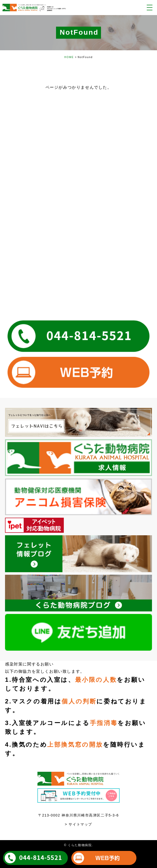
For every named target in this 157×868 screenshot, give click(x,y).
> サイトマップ (78, 824)
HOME (69, 57)
